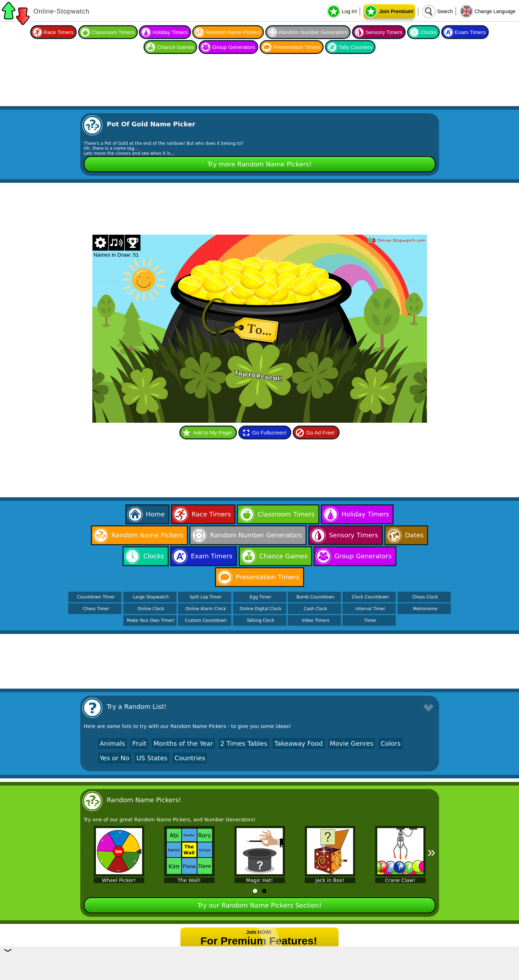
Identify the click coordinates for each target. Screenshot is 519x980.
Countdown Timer (96, 597)
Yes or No (115, 758)
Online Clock (151, 609)
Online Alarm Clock (206, 609)
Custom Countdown (206, 620)
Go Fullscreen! (269, 432)
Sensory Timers (384, 32)
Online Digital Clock (261, 609)
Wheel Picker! (119, 880)
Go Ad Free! (321, 432)
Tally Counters (355, 47)
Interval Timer (370, 609)
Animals (113, 743)
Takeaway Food (298, 743)
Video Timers (315, 620)
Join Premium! (396, 11)
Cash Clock (315, 609)
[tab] (255, 891)
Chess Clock (425, 597)
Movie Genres (352, 743)
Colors (390, 743)
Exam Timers (470, 32)
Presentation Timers (297, 47)
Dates (414, 535)
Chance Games (175, 47)
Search (445, 11)
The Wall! (189, 880)
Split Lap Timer (206, 597)
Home (155, 514)
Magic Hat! (260, 880)
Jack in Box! (330, 880)
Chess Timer (96, 609)
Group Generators (234, 47)
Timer (370, 620)
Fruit (139, 743)
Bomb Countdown (316, 597)
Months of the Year (183, 743)
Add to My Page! (213, 432)
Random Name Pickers (233, 32)
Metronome (425, 609)
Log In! (349, 11)
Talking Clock (261, 620)
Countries (190, 758)
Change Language (495, 11)
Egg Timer (261, 597)
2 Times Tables (244, 743)
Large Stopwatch (151, 597)
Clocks (429, 32)
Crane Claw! (400, 880)
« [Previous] (88, 852)
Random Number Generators (313, 32)
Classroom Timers (113, 32)
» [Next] (431, 852)
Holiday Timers (170, 32)
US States (152, 758)
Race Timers (59, 32)
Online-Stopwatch (61, 11)
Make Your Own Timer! (151, 620)
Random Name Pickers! (144, 800)
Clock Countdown (370, 597)
